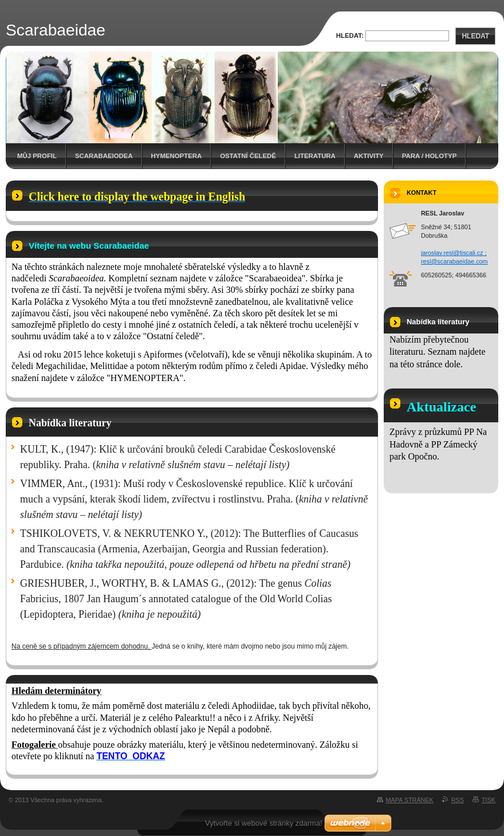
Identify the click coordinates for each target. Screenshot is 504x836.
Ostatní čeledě (248, 156)
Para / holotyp (430, 156)
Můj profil (37, 156)
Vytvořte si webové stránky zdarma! (264, 823)
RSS (458, 800)
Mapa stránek (410, 800)
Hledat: (350, 36)
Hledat (475, 36)
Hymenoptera (177, 156)
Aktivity (369, 156)
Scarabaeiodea (104, 156)
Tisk (489, 800)
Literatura (315, 156)
